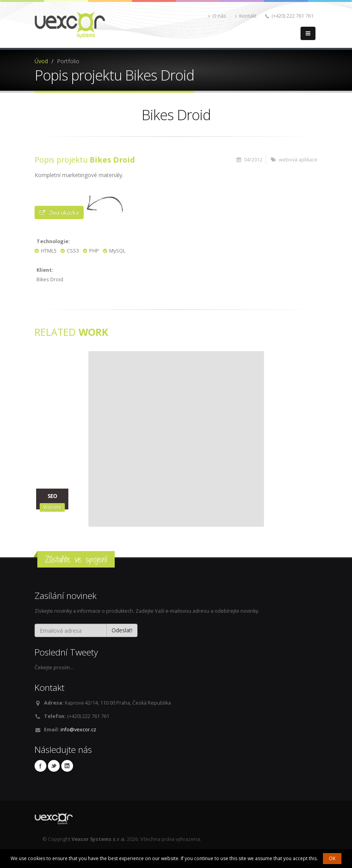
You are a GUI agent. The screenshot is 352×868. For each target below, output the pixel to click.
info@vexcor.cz (78, 730)
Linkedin (67, 766)
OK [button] (332, 858)
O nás (217, 16)
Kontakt (246, 16)
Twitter (54, 766)
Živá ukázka (59, 212)
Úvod (41, 61)
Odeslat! (122, 630)
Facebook (40, 766)
